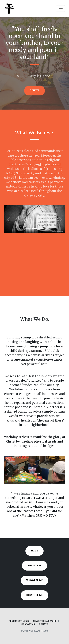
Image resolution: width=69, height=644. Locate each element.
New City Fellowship (45, 621)
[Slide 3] (40, 229)
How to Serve (34, 595)
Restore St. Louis (19, 621)
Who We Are (34, 566)
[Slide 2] (34, 229)
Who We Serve (34, 580)
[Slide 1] (29, 229)
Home (34, 551)
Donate (34, 91)
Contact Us (28, 624)
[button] (8, 219)
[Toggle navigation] (61, 9)
